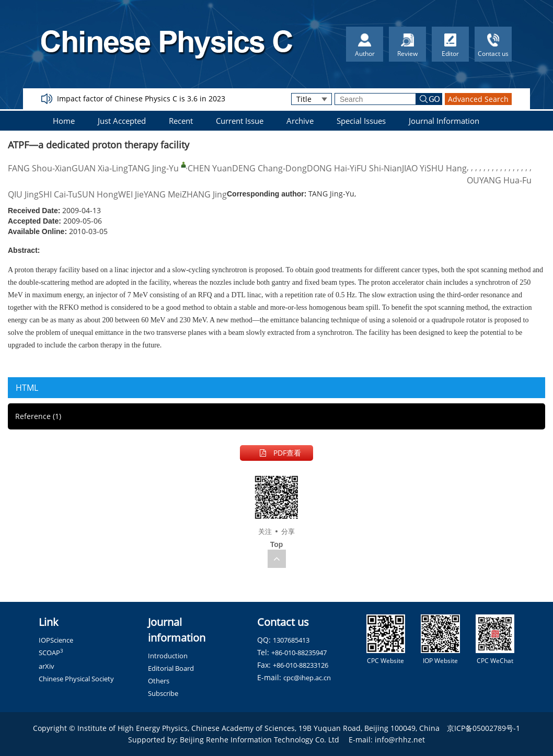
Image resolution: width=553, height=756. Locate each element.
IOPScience (56, 640)
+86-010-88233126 (301, 665)
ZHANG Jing (204, 194)
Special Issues (361, 121)
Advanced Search (478, 99)
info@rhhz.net (400, 740)
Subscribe (163, 693)
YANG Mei (163, 194)
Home (64, 121)
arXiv (47, 666)
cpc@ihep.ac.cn (307, 678)
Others (159, 681)
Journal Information (444, 121)
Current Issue (240, 121)
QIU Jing (23, 194)
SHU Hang (447, 168)
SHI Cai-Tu (58, 194)
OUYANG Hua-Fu (499, 180)
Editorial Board (171, 668)
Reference (38, 416)
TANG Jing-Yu (153, 168)
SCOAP (51, 653)
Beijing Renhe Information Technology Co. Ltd (260, 740)
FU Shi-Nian (379, 168)
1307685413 (291, 640)
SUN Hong (98, 194)
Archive (300, 121)
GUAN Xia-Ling (100, 168)
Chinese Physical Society (76, 679)
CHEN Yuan (210, 168)
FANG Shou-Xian (40, 168)
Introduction (168, 656)
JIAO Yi (414, 168)
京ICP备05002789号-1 (483, 728)
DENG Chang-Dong (269, 168)
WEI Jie (131, 194)
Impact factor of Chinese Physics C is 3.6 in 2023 (141, 98)
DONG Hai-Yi (332, 168)
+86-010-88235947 (299, 653)
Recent (181, 121)
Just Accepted (122, 121)
